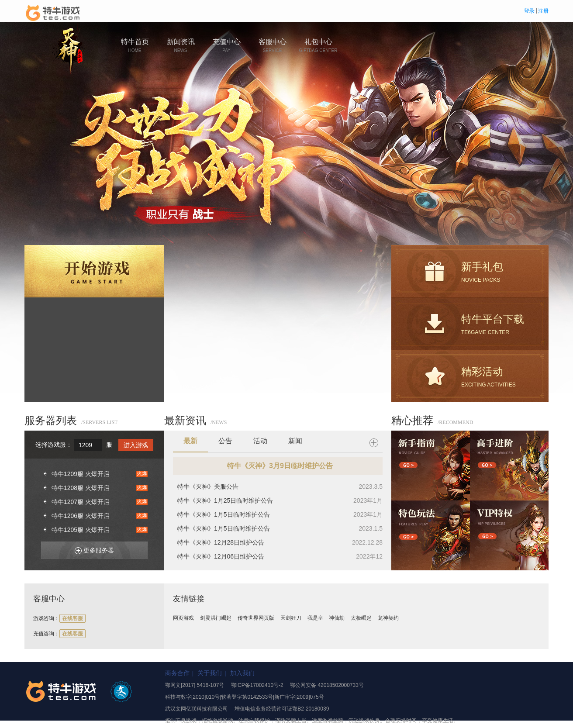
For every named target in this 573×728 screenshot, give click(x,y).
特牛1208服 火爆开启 (81, 488)
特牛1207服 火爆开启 (81, 502)
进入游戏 (136, 445)
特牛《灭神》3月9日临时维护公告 (280, 466)
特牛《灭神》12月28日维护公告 (221, 542)
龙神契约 (388, 618)
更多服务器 (91, 549)
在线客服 (72, 618)
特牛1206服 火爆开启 (81, 516)
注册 (543, 11)
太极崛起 (361, 618)
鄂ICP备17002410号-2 (257, 685)
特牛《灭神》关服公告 (208, 486)
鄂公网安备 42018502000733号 (327, 685)
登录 (529, 11)
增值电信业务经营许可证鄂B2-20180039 (282, 709)
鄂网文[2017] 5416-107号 (195, 685)
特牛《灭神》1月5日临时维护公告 (224, 514)
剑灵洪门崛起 (216, 618)
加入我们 (242, 673)
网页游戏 (183, 618)
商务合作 (177, 673)
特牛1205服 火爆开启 (81, 530)
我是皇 (315, 618)
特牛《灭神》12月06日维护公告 (221, 556)
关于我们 (210, 673)
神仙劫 (337, 618)
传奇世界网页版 (256, 618)
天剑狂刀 (291, 618)
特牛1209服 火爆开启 (81, 474)
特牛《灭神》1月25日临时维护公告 (225, 500)
